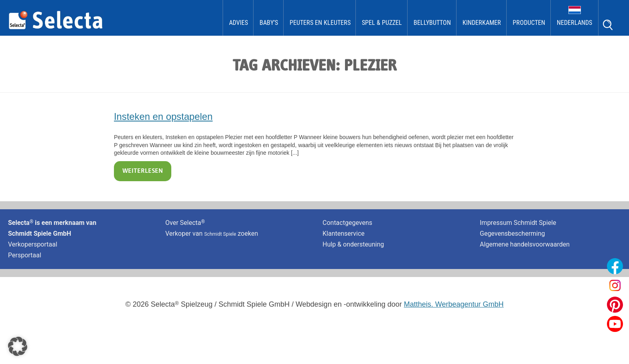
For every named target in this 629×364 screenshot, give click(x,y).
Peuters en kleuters (320, 23)
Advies (238, 23)
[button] (18, 346)
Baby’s (269, 23)
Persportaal (25, 255)
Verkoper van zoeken (212, 234)
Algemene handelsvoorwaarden (525, 244)
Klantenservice (344, 234)
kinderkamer (482, 23)
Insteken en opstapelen (163, 116)
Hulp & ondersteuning (353, 244)
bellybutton (432, 23)
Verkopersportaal (33, 244)
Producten (529, 23)
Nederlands (574, 23)
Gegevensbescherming (512, 234)
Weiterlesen (143, 171)
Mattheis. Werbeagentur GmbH (454, 304)
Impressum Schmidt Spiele (519, 223)
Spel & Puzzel (382, 23)
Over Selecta (185, 223)
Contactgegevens (347, 223)
